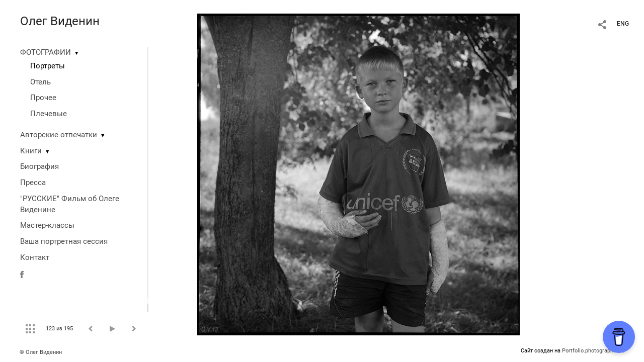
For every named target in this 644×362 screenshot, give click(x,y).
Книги (31, 151)
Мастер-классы (47, 225)
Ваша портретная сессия (64, 241)
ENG (623, 24)
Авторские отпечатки (59, 135)
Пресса (33, 183)
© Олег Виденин (41, 352)
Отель (41, 82)
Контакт (35, 257)
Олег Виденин (60, 21)
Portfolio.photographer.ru (593, 351)
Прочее (43, 98)
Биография (39, 166)
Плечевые (49, 114)
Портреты (48, 66)
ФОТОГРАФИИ (46, 52)
